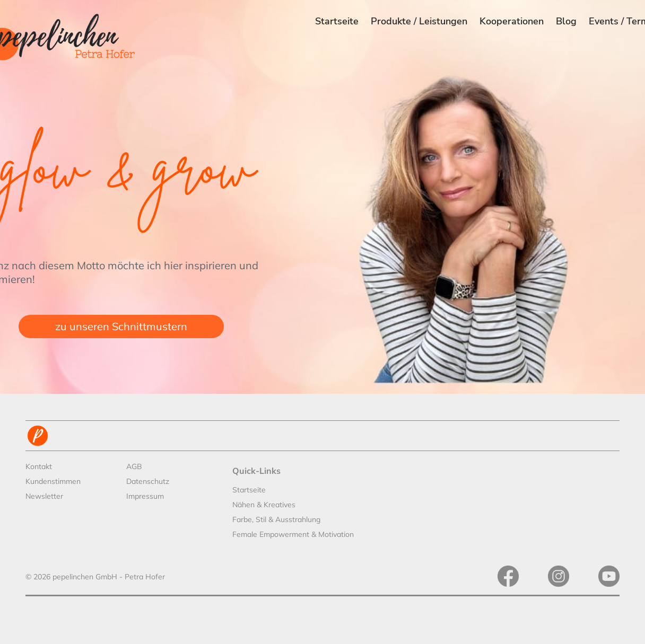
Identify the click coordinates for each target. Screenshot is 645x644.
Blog (566, 21)
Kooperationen (512, 21)
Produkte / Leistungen (419, 21)
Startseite (337, 21)
